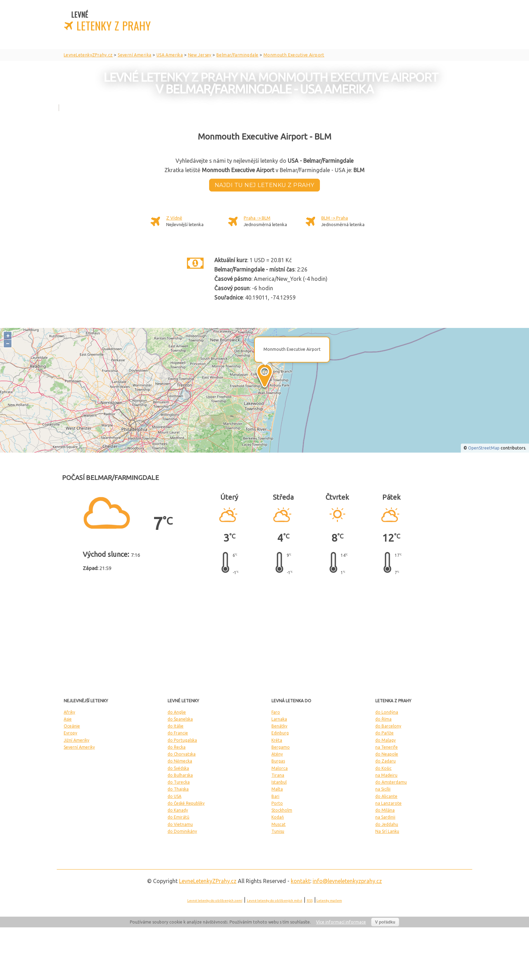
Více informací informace (341, 922)
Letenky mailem (329, 901)
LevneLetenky (208, 881)
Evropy (70, 733)
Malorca (280, 768)
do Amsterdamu (391, 782)
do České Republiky (186, 803)
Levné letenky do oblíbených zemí (215, 901)
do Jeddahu (387, 824)
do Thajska (178, 789)
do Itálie (176, 726)
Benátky (279, 726)
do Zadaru (385, 761)
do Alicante (386, 796)
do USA (174, 796)
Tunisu (278, 831)
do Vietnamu (180, 824)
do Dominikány (182, 831)
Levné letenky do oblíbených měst (275, 901)
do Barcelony (388, 726)
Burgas (278, 761)
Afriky (69, 712)
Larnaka (279, 719)
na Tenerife (387, 747)
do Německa (180, 761)
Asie (68, 719)
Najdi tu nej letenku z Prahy (264, 185)
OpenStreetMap (484, 448)
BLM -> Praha (335, 218)
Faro (276, 712)
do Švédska (178, 768)
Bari (275, 796)
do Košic (383, 768)
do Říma (383, 719)
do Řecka (177, 747)
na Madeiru (386, 775)
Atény (277, 754)
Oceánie (72, 726)
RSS (310, 901)
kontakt (301, 881)
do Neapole (387, 754)
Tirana (278, 775)
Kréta (277, 740)
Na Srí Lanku (387, 831)
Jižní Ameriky (77, 740)
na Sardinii (385, 817)
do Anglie (177, 712)
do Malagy (385, 740)
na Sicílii (383, 789)
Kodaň (278, 817)
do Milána (385, 810)
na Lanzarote (388, 803)
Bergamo (281, 747)
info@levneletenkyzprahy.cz (347, 881)
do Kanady (178, 810)
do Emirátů (178, 817)
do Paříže (384, 733)
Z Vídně (174, 218)
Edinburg (280, 733)
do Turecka (179, 782)
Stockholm (282, 810)
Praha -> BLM (257, 218)
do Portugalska (182, 740)
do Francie (178, 733)
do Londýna (387, 712)
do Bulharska (180, 775)
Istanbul (279, 782)
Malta (277, 789)
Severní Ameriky (79, 747)
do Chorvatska (182, 754)
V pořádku (385, 922)
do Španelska (180, 719)
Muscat (279, 824)
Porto (277, 803)
